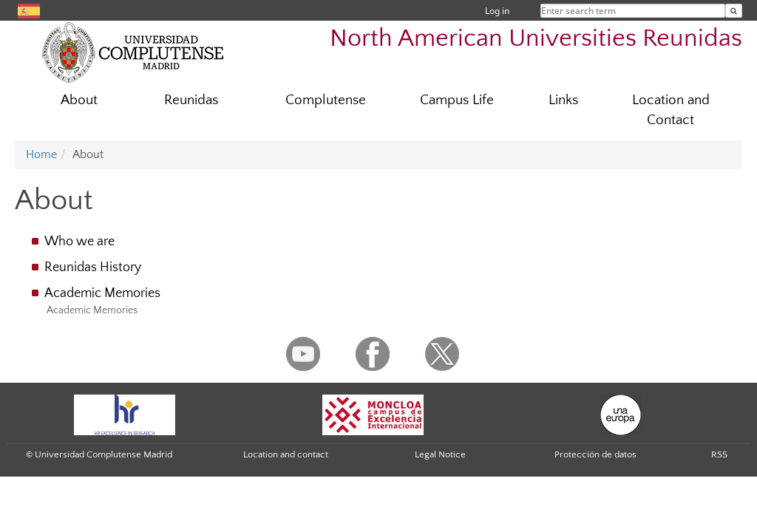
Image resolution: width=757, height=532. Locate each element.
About (79, 100)
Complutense (326, 100)
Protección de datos (595, 454)
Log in (497, 11)
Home (41, 154)
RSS (719, 454)
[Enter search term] (734, 11)
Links (563, 100)
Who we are (79, 242)
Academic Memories (102, 293)
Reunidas (191, 100)
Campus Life (457, 100)
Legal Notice (440, 454)
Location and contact (286, 454)
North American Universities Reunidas (536, 39)
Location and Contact (671, 110)
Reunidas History (93, 267)
